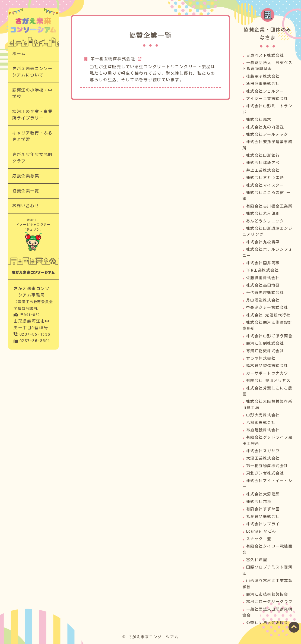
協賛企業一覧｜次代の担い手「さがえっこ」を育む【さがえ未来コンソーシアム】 (33, 25)
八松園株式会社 (261, 423)
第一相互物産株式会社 (113, 59)
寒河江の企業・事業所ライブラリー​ (32, 115)
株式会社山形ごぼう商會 (269, 336)
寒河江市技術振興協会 (267, 594)
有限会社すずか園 (263, 509)
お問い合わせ (26, 206)
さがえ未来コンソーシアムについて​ (32, 72)
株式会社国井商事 (263, 263)
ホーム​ (19, 54)
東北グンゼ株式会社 (265, 473)
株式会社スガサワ (263, 451)
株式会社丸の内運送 (265, 127)
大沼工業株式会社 (263, 458)
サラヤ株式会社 (261, 358)
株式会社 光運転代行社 (268, 315)
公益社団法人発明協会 (267, 623)
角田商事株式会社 (263, 84)
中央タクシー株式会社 (267, 307)
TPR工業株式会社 (263, 270)
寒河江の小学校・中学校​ (32, 93)
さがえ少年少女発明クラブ (32, 158)
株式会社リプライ (263, 524)
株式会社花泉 (259, 502)
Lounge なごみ (261, 531)
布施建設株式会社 (263, 430)
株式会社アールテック (267, 134)
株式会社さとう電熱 (265, 178)
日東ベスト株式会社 (265, 55)
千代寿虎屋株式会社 (265, 293)
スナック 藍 (259, 539)
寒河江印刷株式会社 (265, 343)
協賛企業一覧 (26, 191)
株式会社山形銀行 (263, 155)
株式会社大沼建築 (263, 494)
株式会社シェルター (265, 91)
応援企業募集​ (26, 176)
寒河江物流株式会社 (265, 351)
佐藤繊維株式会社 (263, 278)
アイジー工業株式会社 (267, 99)
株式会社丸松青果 (263, 242)
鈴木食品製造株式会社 (267, 366)
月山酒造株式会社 (263, 300)
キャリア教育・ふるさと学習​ (32, 136)
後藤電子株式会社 (263, 76)
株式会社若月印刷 (263, 213)
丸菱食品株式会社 (263, 517)
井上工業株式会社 (263, 170)
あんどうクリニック (265, 221)
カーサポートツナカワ (267, 373)
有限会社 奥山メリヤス (268, 381)
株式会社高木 (259, 120)
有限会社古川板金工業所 (269, 206)
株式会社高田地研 (263, 285)
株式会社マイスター (265, 185)
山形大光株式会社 (263, 415)
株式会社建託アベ (263, 163)
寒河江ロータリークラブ (269, 602)
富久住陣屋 (257, 560)
